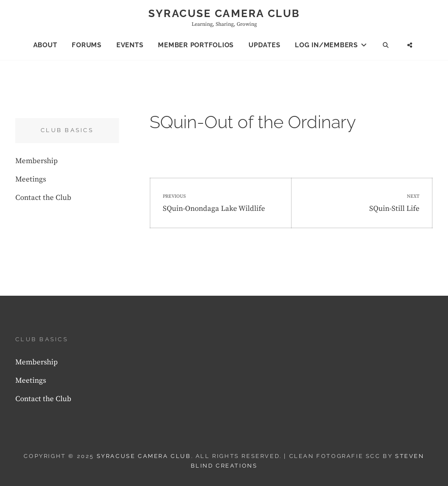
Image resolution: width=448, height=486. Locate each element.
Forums (87, 45)
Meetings (31, 179)
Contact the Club (43, 198)
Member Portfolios (196, 45)
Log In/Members (326, 45)
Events (130, 45)
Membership (37, 161)
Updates (264, 45)
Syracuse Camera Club (224, 13)
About (45, 45)
